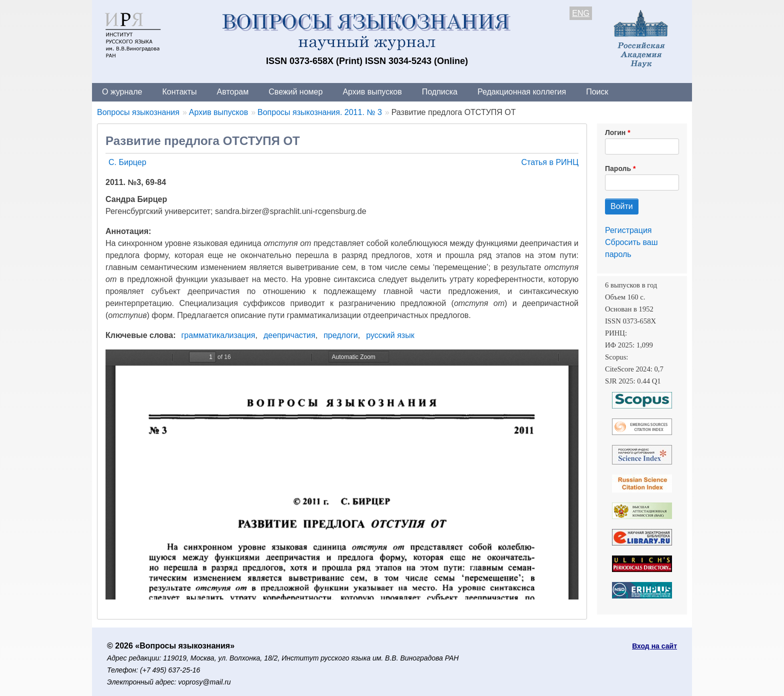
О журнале (122, 92)
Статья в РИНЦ (550, 162)
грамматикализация (218, 335)
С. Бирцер (127, 162)
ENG (581, 13)
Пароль (618, 168)
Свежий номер (295, 92)
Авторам (233, 92)
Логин (615, 132)
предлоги (341, 335)
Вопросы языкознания (138, 112)
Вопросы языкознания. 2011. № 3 (320, 112)
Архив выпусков (372, 92)
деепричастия (289, 335)
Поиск (597, 92)
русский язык (390, 335)
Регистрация (628, 230)
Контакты (179, 92)
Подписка (440, 92)
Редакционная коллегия (522, 92)
